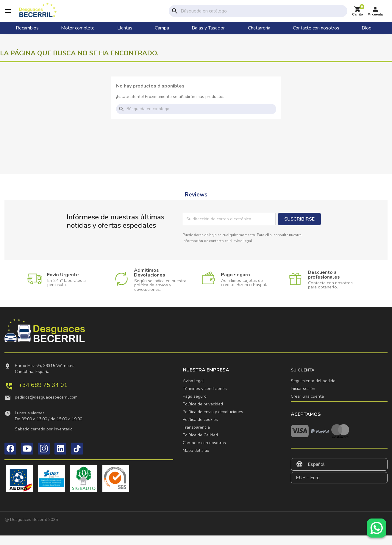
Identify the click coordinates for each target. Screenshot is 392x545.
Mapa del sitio (196, 460)
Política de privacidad (203, 414)
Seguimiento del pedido (313, 390)
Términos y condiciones (205, 398)
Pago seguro (195, 406)
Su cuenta (303, 380)
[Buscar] (263, 15)
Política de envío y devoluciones (213, 421)
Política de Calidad (200, 445)
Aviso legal (193, 390)
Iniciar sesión (303, 398)
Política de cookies (200, 429)
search (175, 15)
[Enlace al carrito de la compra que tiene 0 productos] (357, 15)
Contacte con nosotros (204, 452)
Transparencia (196, 437)
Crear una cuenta (307, 406)
